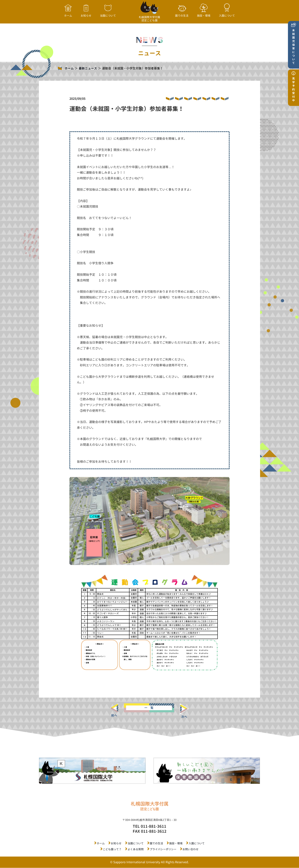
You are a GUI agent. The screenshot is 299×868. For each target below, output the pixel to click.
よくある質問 (136, 849)
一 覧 (149, 708)
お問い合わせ (190, 849)
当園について (136, 843)
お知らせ (116, 843)
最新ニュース (88, 68)
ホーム (69, 68)
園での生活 (156, 843)
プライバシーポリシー (163, 849)
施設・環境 (176, 843)
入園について (197, 843)
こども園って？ (112, 849)
